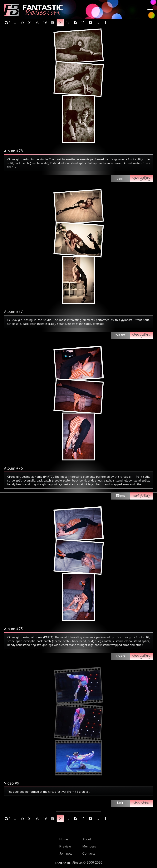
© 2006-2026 (78, 863)
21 (30, 22)
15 (75, 22)
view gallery (142, 178)
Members (89, 846)
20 (37, 22)
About (87, 839)
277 (7, 22)
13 (90, 22)
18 (52, 22)
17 (60, 23)
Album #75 (13, 629)
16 (68, 22)
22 (22, 22)
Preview (65, 846)
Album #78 (13, 151)
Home (64, 839)
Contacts (89, 854)
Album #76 (13, 468)
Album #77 (13, 311)
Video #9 (12, 783)
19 (45, 22)
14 (83, 22)
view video (142, 803)
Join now (66, 854)
